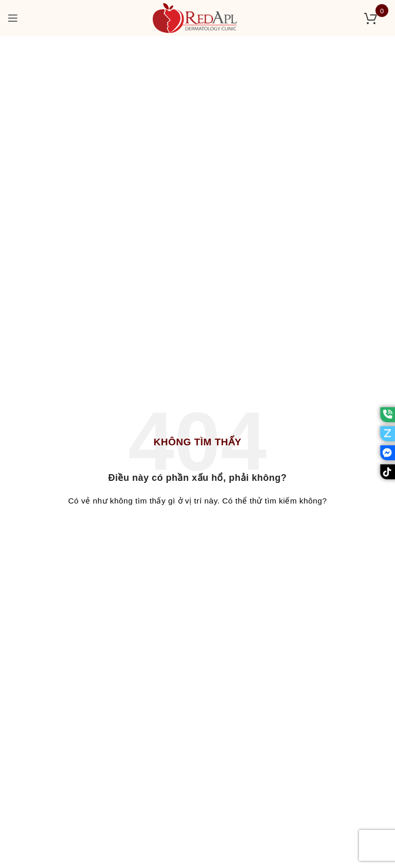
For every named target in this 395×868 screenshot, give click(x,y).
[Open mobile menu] (13, 18)
